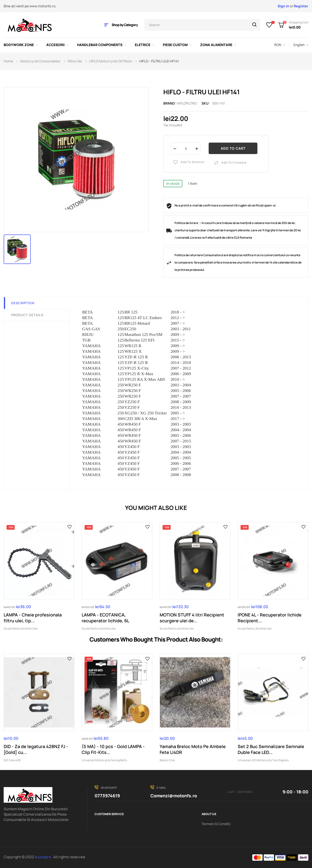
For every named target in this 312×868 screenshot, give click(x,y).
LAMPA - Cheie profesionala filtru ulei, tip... (33, 618)
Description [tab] (23, 303)
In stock (173, 183)
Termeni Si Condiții (216, 824)
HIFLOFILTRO (187, 103)
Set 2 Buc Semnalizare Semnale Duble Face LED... (271, 749)
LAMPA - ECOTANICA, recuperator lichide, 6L (105, 618)
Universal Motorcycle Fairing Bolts (104, 760)
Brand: (170, 103)
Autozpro (43, 857)
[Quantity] (186, 149)
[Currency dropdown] (280, 45)
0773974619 (107, 796)
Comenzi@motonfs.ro (174, 796)
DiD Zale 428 (12, 760)
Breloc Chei (167, 760)
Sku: (206, 103)
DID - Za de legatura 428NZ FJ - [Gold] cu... (36, 749)
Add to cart (233, 148)
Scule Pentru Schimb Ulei (21, 629)
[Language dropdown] (301, 45)
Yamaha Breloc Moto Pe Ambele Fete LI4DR (193, 749)
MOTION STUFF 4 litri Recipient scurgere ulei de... (192, 618)
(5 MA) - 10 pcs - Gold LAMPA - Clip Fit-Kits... (113, 749)
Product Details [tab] (27, 315)
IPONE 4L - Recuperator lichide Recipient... (270, 618)
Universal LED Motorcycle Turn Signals (263, 760)
